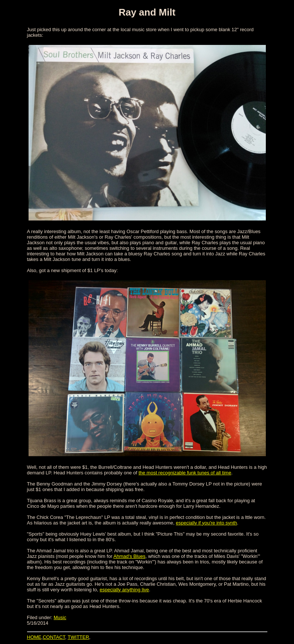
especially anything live (124, 590)
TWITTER (79, 637)
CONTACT (54, 637)
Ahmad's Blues (129, 556)
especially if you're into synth (206, 523)
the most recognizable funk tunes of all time (185, 473)
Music (60, 617)
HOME (34, 637)
